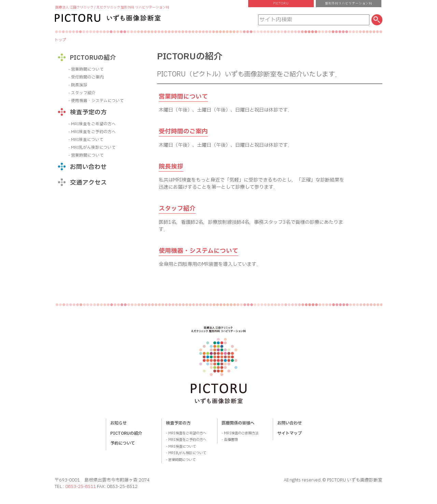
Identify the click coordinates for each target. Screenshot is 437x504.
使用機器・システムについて (199, 251)
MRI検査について (87, 140)
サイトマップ (290, 433)
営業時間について (183, 97)
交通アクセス (88, 183)
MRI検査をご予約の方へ (93, 132)
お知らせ (118, 423)
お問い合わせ (88, 167)
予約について (123, 443)
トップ (60, 40)
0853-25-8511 (81, 487)
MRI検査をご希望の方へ (93, 124)
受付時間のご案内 (183, 132)
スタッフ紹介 (177, 209)
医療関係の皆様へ (238, 423)
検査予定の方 (88, 112)
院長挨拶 (171, 167)
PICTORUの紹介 (93, 58)
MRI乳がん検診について (93, 148)
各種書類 (231, 440)
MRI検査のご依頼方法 (241, 433)
